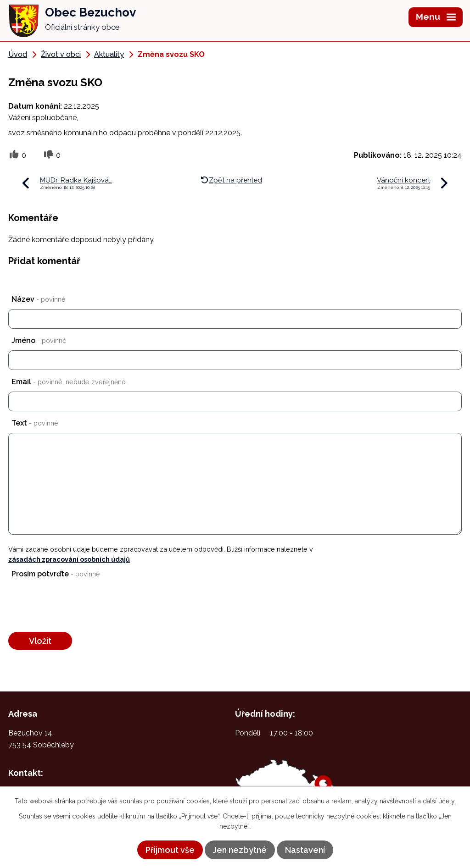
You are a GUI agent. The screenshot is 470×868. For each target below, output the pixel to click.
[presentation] (75, 606)
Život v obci (61, 54)
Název (39, 299)
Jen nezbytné (240, 850)
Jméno (39, 340)
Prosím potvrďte (56, 574)
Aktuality (109, 54)
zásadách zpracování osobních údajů (69, 559)
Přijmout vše (170, 850)
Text (35, 423)
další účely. (439, 801)
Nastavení (305, 850)
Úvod (18, 54)
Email (69, 382)
